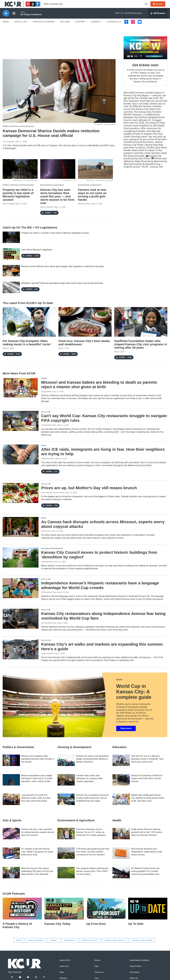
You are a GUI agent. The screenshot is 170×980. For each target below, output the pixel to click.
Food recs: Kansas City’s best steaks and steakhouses (84, 349)
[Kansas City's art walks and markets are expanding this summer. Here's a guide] (21, 655)
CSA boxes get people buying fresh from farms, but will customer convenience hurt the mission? (93, 858)
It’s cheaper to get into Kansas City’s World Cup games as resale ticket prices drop (37, 858)
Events (97, 966)
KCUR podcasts (14, 900)
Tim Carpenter (9, 147)
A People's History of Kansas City (17, 931)
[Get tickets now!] (145, 54)
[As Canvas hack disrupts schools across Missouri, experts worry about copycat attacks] (21, 533)
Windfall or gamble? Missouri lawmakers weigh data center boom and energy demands (62, 289)
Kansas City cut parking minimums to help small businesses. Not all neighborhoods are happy (92, 804)
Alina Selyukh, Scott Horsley (53, 498)
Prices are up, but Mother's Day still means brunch (89, 494)
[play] (6, 19)
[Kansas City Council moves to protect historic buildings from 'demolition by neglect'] (21, 563)
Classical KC (114, 28)
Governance (135, 978)
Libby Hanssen (47, 659)
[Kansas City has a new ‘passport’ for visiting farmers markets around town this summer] (11, 840)
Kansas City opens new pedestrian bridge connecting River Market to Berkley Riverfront (92, 765)
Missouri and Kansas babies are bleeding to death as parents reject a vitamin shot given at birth (99, 391)
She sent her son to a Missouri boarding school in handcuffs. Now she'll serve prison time (147, 765)
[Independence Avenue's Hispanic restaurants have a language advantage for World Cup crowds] (21, 594)
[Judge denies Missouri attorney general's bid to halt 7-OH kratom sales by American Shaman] (121, 840)
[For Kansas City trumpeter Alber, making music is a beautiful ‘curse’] (29, 328)
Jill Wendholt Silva (49, 431)
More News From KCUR (19, 379)
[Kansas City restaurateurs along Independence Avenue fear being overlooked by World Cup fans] (21, 625)
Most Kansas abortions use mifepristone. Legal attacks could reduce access (147, 858)
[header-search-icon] (147, 7)
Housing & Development (52, 554)
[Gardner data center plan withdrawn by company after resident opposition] (66, 786)
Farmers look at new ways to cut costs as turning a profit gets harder (92, 201)
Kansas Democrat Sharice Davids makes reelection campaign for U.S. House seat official (51, 139)
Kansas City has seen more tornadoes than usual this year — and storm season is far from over (57, 202)
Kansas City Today (57, 930)
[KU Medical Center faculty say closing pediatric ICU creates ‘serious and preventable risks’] (121, 879)
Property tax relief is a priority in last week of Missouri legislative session (18, 201)
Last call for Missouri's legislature (37, 256)
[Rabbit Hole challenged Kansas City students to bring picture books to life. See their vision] (121, 805)
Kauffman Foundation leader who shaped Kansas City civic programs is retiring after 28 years (141, 350)
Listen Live (64, 972)
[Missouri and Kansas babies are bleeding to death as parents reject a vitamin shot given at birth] (21, 393)
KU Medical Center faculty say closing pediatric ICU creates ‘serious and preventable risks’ (145, 877)
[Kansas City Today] (64, 915)
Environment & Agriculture (52, 191)
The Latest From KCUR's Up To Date (28, 309)
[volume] (14, 19)
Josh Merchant (47, 568)
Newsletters (69, 946)
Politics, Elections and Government (18, 132)
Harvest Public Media (142, 946)
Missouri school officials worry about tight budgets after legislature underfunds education (63, 272)
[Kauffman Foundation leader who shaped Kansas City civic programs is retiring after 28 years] (141, 328)
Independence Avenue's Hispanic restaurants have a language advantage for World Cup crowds (100, 591)
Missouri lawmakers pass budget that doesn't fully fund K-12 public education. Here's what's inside (37, 784)
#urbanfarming (151, 170)
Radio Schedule (36, 946)
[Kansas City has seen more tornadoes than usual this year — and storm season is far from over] (58, 175)
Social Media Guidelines (139, 966)
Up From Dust (96, 930)
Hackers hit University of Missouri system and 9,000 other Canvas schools (147, 784)
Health (44, 384)
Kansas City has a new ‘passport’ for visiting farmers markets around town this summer (38, 838)
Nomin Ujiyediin (47, 213)
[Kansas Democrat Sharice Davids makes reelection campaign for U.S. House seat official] (59, 97)
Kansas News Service (115, 946)
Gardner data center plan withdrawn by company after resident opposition (89, 784)
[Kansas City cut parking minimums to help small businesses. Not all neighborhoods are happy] (66, 805)
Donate (161, 7)
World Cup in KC (90, 946)
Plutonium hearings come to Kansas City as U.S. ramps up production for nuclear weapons (91, 838)
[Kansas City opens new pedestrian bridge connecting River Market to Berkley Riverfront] (66, 766)
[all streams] (158, 19)
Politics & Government (18, 753)
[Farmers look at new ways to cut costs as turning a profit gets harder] (95, 175)
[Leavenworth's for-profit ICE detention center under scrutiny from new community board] (11, 805)
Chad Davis (46, 537)
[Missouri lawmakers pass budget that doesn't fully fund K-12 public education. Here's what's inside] (11, 786)
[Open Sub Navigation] (11, 28)
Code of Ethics (136, 972)
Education (120, 753)
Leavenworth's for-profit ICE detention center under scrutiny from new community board (36, 804)
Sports (119, 686)
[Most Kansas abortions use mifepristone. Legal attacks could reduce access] (121, 859)
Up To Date (136, 930)
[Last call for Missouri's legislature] (11, 260)
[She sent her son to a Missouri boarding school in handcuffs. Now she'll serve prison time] (121, 766)
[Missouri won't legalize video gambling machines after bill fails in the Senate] (11, 766)
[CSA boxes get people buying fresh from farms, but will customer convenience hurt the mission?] (66, 859)
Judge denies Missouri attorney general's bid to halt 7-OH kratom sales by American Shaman (147, 838)
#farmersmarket (133, 170)
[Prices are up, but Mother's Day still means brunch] (21, 499)
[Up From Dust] (106, 915)
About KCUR (65, 966)
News (6, 28)
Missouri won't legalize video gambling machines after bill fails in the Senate (38, 765)
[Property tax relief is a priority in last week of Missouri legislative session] (20, 175)
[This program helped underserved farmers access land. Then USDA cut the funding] (66, 879)
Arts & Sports (12, 826)
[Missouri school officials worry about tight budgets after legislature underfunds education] (11, 277)
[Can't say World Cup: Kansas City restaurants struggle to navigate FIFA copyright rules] (21, 427)
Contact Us (99, 978)
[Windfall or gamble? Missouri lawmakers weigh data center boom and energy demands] (11, 293)
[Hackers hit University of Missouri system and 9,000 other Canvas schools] (121, 786)
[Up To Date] (148, 915)
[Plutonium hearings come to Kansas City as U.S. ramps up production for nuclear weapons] (66, 840)
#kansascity (161, 167)
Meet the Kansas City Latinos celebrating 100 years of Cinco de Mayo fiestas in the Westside (37, 877)
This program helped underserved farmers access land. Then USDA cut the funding (92, 877)
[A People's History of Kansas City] (22, 915)
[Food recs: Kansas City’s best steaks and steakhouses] (85, 328)
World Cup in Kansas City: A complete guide (134, 698)
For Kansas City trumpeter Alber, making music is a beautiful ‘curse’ (27, 349)
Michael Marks (84, 210)
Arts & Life (21, 28)
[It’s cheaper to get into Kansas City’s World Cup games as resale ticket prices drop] (11, 859)
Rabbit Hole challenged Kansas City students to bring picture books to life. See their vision (148, 804)
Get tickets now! (145, 71)
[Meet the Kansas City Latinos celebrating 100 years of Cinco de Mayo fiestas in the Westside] (11, 879)
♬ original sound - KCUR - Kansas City (143, 171)
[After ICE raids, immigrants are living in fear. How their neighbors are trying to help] (21, 460)
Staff (96, 972)
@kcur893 (129, 99)
